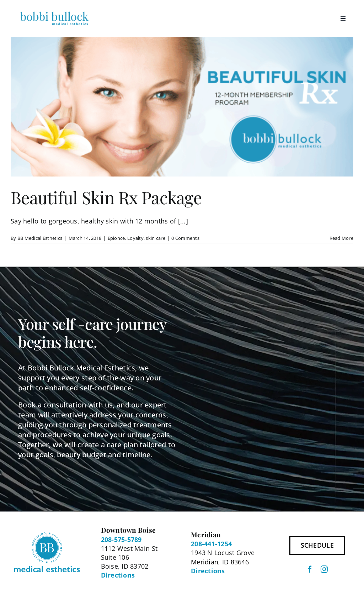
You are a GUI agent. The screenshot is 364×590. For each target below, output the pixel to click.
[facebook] (310, 569)
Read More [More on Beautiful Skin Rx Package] (341, 238)
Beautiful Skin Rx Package (106, 197)
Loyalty (135, 238)
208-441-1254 (211, 544)
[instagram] (324, 569)
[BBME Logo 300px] (54, 12)
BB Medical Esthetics (40, 238)
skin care (155, 238)
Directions (118, 575)
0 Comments (185, 238)
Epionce (116, 238)
